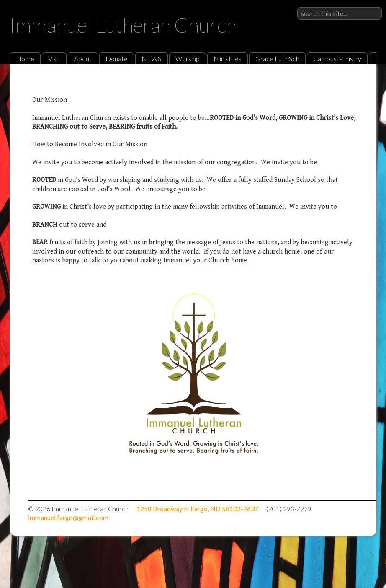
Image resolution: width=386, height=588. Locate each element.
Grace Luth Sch (277, 58)
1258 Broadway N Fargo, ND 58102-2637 (197, 509)
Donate (117, 58)
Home (25, 58)
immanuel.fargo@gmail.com (68, 517)
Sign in (373, 7)
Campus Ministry (337, 58)
